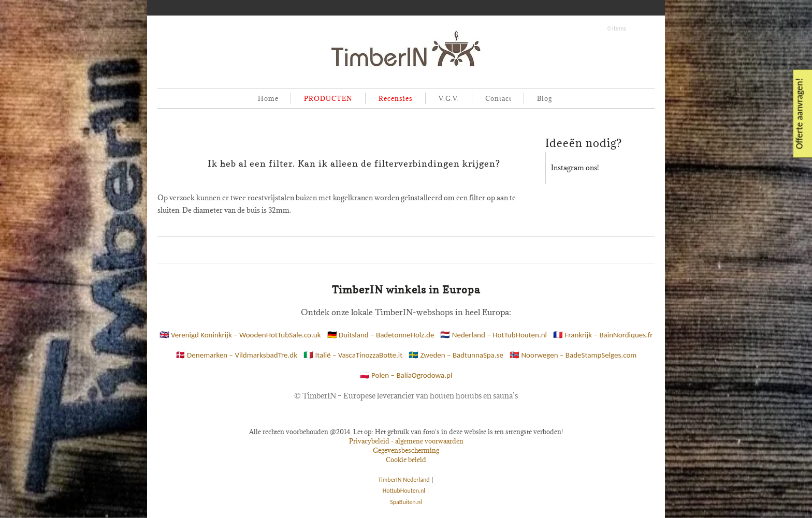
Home (268, 98)
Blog (545, 98)
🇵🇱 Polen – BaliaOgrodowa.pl (406, 375)
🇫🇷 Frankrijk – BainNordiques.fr (603, 335)
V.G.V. (449, 98)
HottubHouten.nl (404, 491)
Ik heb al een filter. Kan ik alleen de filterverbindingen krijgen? (354, 164)
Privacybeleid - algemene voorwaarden (406, 441)
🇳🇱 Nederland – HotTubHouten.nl (494, 335)
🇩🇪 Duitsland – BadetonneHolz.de (381, 335)
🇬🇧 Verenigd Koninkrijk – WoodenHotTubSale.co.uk (240, 335)
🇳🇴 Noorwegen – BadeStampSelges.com (573, 355)
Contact (498, 98)
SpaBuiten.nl (406, 502)
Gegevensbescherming (406, 450)
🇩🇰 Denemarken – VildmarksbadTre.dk (236, 355)
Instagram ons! (575, 168)
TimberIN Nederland (404, 480)
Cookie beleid (406, 460)
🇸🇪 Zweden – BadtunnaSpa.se (456, 355)
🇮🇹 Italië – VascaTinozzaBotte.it (353, 355)
